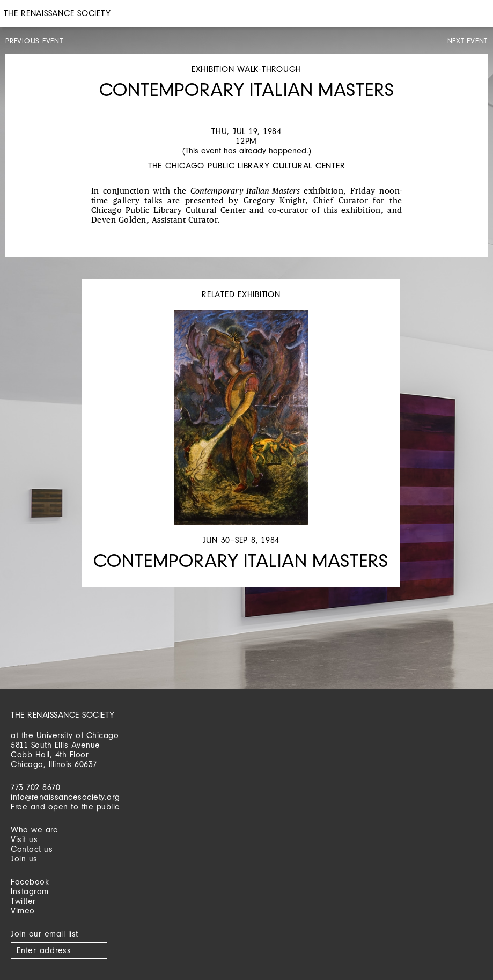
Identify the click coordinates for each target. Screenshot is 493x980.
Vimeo (23, 911)
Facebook (30, 882)
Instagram (30, 891)
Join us (24, 859)
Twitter (23, 901)
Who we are (34, 830)
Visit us (24, 839)
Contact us (32, 849)
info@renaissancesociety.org (65, 797)
